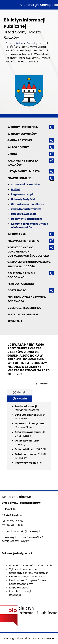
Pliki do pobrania (21, 284)
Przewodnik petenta (23, 241)
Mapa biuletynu (19, 588)
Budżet (31, 43)
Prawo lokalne (14, 43)
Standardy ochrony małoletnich (29, 573)
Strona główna (33, 5)
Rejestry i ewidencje (24, 214)
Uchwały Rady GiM (23, 199)
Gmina (12, 154)
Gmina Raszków (20, 140)
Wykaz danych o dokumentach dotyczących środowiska (28, 252)
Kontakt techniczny (21, 584)
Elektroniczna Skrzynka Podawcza (27, 299)
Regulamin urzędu (23, 194)
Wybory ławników (22, 134)
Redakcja (15, 321)
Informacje (17, 234)
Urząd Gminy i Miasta (24, 171)
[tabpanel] (29, 436)
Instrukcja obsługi (23, 314)
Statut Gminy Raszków (25, 184)
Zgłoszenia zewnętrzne (23, 569)
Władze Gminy (18, 147)
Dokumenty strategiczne (27, 219)
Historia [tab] (20, 399)
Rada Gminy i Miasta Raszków (23, 163)
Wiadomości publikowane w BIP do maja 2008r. (29, 264)
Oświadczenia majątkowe (28, 204)
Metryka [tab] (20, 392)
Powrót (42, 384)
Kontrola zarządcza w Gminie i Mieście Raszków (30, 226)
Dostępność (17, 290)
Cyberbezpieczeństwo (24, 308)
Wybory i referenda (23, 127)
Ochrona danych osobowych (21, 275)
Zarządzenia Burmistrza (26, 209)
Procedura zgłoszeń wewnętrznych (30, 566)
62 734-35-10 (15, 521)
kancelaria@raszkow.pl (26, 531)
